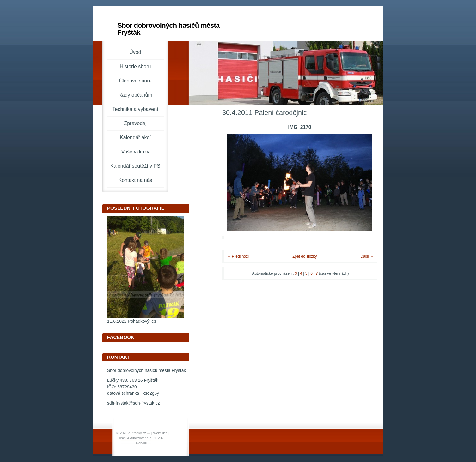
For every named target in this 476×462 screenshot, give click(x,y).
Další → (367, 256)
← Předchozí (238, 256)
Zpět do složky (305, 256)
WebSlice (160, 433)
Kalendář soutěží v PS (135, 166)
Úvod (135, 52)
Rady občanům (135, 95)
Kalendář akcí (135, 138)
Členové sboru (135, 81)
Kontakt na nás (135, 180)
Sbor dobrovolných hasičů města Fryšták (168, 29)
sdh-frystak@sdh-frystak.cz (134, 403)
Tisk (122, 438)
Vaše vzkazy (135, 152)
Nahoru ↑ (143, 443)
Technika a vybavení (135, 109)
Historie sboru (135, 66)
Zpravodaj (135, 123)
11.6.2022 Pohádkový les (132, 321)
